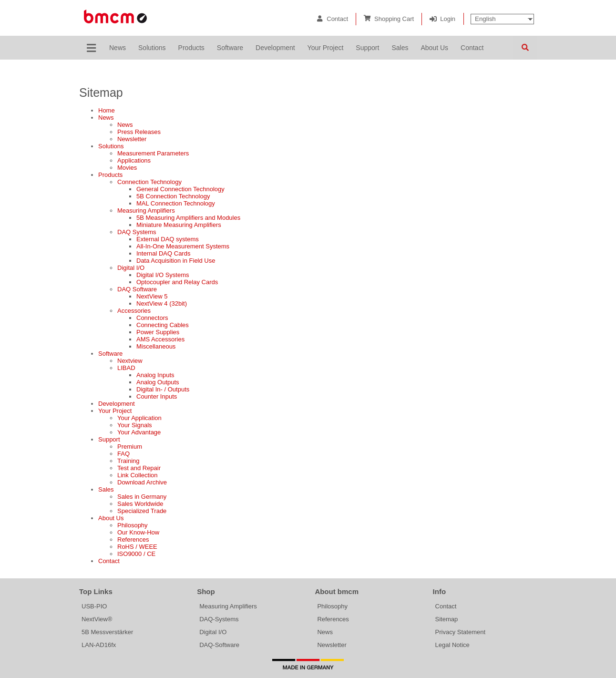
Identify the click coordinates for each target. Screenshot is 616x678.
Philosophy (332, 606)
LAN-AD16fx (99, 645)
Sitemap (447, 619)
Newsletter (332, 645)
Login (448, 19)
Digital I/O (213, 632)
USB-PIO (94, 606)
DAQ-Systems (219, 619)
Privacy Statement (461, 632)
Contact (337, 19)
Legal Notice (452, 645)
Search (525, 48)
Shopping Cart (394, 19)
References (333, 619)
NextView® (97, 619)
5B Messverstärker (107, 632)
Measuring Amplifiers (228, 606)
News (325, 632)
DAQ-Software (219, 645)
